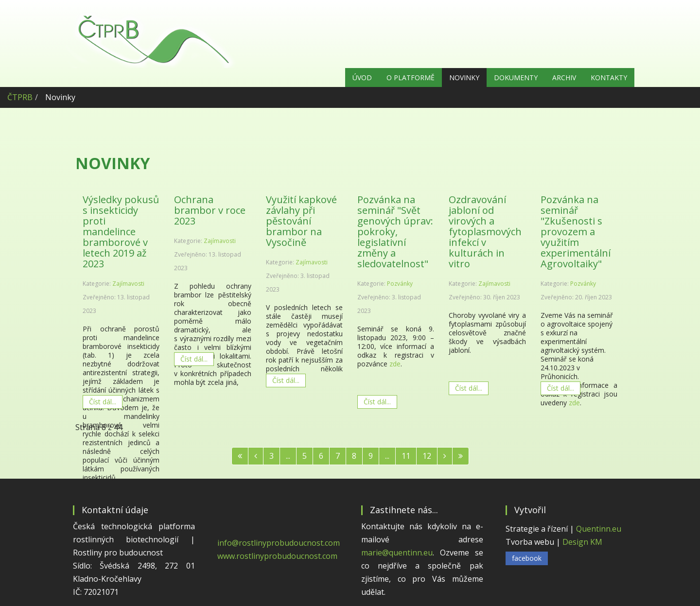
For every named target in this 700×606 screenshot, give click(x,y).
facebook (527, 558)
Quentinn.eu (599, 529)
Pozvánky (400, 284)
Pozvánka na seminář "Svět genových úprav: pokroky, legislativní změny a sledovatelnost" (395, 232)
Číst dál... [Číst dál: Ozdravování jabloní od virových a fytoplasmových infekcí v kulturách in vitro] (469, 388)
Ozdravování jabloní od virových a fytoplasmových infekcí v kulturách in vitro (485, 232)
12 (427, 456)
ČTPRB (20, 97)
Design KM (582, 542)
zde (395, 364)
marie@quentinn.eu (397, 553)
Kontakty (609, 78)
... (288, 456)
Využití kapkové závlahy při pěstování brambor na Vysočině (301, 221)
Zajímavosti (128, 284)
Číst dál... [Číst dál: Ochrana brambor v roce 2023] (194, 359)
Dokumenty (516, 78)
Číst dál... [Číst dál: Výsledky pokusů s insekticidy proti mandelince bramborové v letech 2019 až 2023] (103, 402)
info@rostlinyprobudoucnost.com (279, 543)
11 (406, 456)
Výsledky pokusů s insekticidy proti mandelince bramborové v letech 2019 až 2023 (121, 232)
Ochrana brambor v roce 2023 (210, 210)
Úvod (362, 78)
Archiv (564, 78)
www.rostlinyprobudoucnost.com (277, 556)
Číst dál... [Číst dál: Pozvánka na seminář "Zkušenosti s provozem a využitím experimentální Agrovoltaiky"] (560, 388)
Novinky (464, 78)
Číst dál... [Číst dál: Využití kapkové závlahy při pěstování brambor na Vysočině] (286, 380)
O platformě (411, 78)
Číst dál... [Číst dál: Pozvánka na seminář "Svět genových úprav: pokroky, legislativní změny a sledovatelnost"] (377, 402)
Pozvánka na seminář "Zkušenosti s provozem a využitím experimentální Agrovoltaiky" (576, 232)
